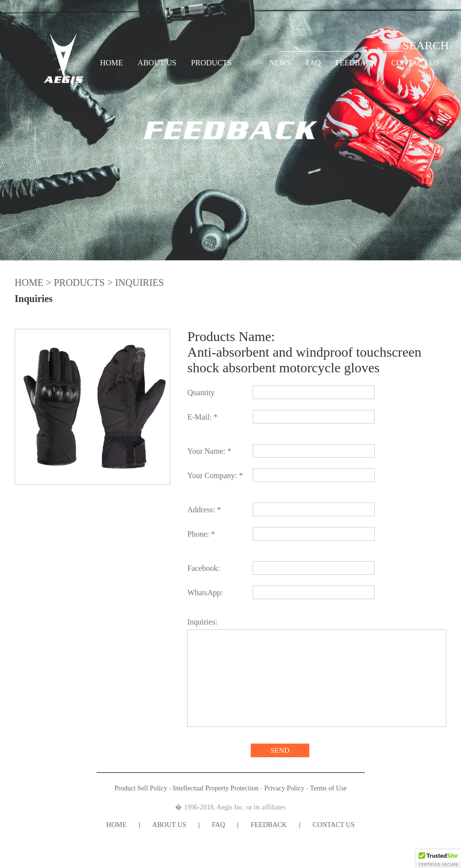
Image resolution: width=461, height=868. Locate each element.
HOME (111, 63)
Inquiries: (202, 622)
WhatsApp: (205, 593)
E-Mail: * (202, 417)
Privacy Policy (284, 788)
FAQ (313, 63)
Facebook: (204, 568)
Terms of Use (328, 788)
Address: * (204, 510)
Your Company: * (215, 475)
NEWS (280, 63)
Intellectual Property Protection (216, 788)
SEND (280, 750)
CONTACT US (415, 63)
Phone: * (201, 534)
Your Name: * (209, 451)
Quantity (201, 393)
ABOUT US (157, 63)
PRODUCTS (211, 63)
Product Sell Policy (141, 788)
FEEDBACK (356, 63)
